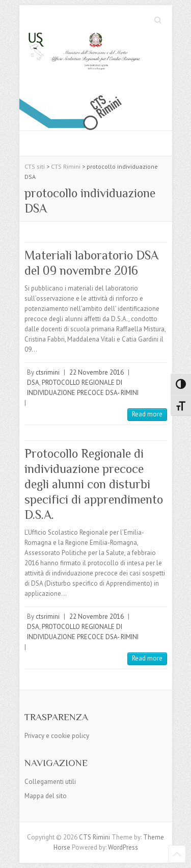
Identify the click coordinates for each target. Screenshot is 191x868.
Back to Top (177, 854)
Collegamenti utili (50, 782)
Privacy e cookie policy (57, 736)
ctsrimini (48, 372)
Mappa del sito (46, 796)
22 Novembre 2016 (97, 372)
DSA (33, 383)
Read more (147, 414)
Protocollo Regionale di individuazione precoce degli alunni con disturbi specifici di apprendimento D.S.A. (94, 484)
